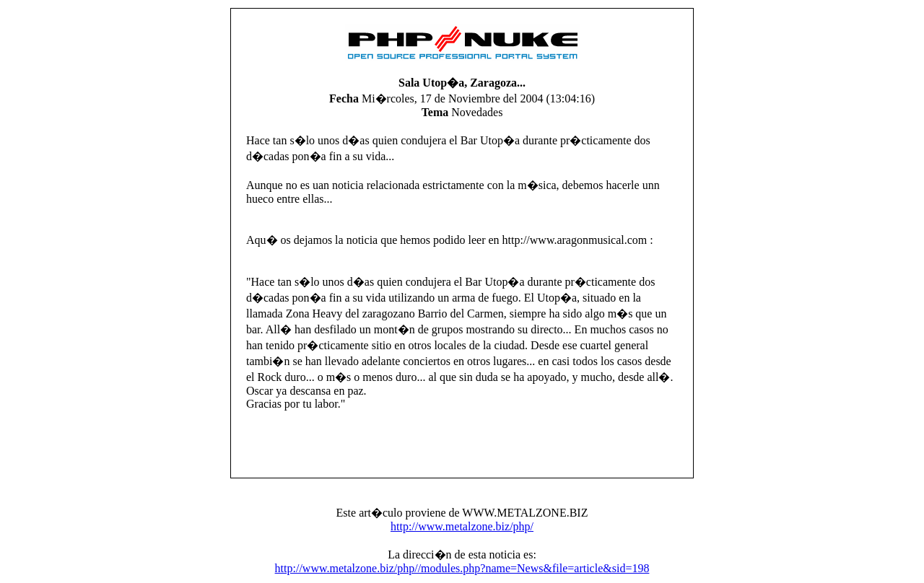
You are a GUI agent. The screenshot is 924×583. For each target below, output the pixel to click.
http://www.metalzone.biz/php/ (462, 526)
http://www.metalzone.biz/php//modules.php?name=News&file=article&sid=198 (462, 568)
